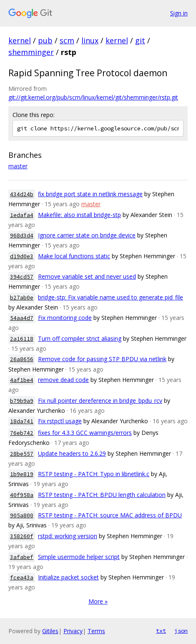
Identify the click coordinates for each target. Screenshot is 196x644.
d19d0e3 (22, 256)
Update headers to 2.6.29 (72, 453)
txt (161, 631)
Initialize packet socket (68, 577)
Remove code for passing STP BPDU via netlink (102, 359)
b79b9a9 (22, 401)
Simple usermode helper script (79, 557)
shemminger (31, 52)
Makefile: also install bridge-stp (79, 215)
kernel (20, 40)
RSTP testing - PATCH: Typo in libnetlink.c (94, 474)
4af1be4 (22, 380)
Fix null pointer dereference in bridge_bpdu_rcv (100, 401)
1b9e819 (22, 474)
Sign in (179, 13)
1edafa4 (22, 215)
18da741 (22, 421)
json (181, 631)
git (140, 40)
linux (90, 40)
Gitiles (50, 631)
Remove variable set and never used (87, 276)
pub (45, 40)
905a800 (22, 515)
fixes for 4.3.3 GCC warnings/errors (85, 433)
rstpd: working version (68, 536)
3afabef (22, 557)
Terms (96, 631)
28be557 (22, 454)
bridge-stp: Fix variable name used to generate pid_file (111, 297)
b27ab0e (22, 298)
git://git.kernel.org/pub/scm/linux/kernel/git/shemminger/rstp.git (93, 97)
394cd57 (22, 277)
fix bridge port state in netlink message (90, 194)
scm (67, 40)
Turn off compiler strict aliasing (80, 338)
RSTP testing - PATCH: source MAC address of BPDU (110, 515)
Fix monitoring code (65, 318)
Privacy (73, 631)
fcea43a (22, 578)
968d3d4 (22, 236)
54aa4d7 (22, 318)
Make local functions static (74, 256)
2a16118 (22, 339)
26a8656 (22, 359)
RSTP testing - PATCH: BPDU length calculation (102, 495)
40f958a (22, 495)
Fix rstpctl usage (60, 421)
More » (98, 601)
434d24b (22, 194)
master (18, 166)
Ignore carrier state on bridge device (87, 235)
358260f (22, 536)
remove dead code (63, 380)
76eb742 (22, 433)
